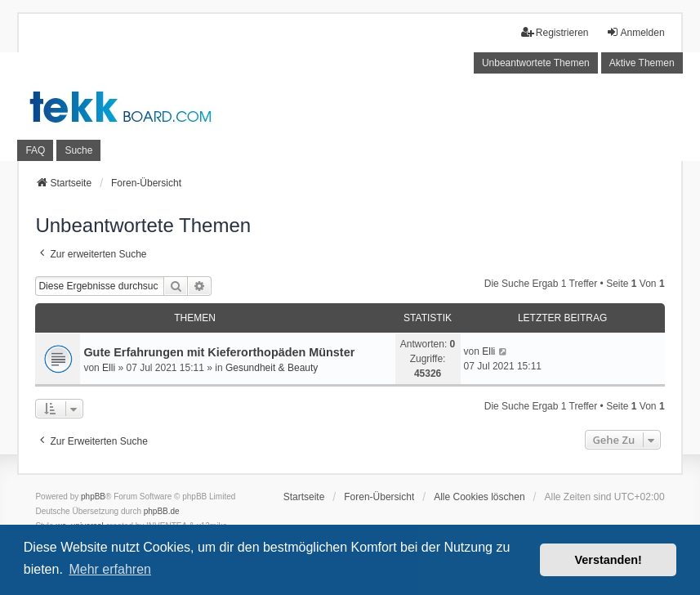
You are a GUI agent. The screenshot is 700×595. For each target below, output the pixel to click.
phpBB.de (162, 511)
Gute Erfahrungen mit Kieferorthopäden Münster (219, 352)
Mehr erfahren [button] (110, 569)
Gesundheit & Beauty (272, 368)
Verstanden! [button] (609, 560)
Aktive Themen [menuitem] (642, 63)
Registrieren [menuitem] (555, 32)
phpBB (93, 497)
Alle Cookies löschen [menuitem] (479, 497)
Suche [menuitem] (78, 150)
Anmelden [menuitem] (635, 32)
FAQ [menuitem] (35, 150)
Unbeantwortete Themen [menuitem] (536, 63)
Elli (109, 368)
